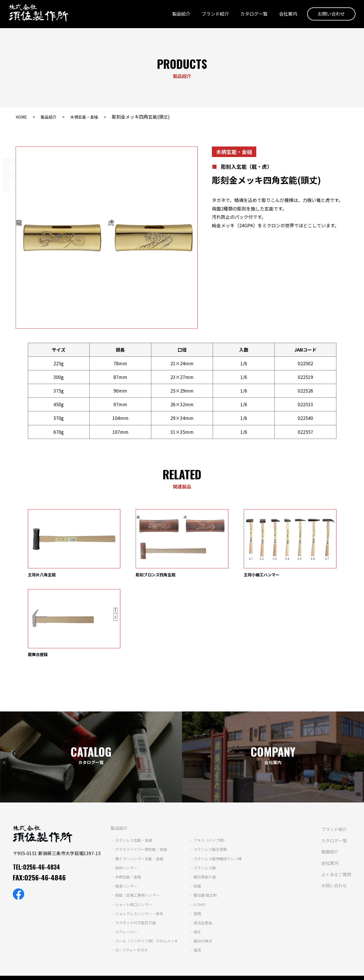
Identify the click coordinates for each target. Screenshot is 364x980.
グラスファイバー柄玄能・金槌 (133, 771)
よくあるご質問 (173, 927)
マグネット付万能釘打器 (127, 845)
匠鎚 (193, 808)
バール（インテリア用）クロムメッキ (139, 863)
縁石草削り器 (201, 799)
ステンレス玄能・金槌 (125, 762)
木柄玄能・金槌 (91, 117)
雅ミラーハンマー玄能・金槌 (131, 781)
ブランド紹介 (212, 15)
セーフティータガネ (123, 872)
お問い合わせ (328, 15)
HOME (22, 117)
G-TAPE (196, 826)
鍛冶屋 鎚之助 (201, 817)
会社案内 (285, 15)
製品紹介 (178, 15)
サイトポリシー (59, 972)
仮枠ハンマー (117, 790)
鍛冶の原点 (199, 863)
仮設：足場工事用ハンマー (129, 817)
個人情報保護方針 (20, 972)
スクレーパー (117, 854)
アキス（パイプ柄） (207, 762)
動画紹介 (166, 904)
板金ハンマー (117, 808)
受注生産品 (199, 845)
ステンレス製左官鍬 (207, 771)
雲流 (193, 872)
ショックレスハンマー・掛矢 (131, 835)
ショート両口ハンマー (125, 826)
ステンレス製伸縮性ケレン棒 (215, 781)
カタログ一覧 (251, 15)
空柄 (193, 835)
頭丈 (193, 854)
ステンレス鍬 (201, 790)
